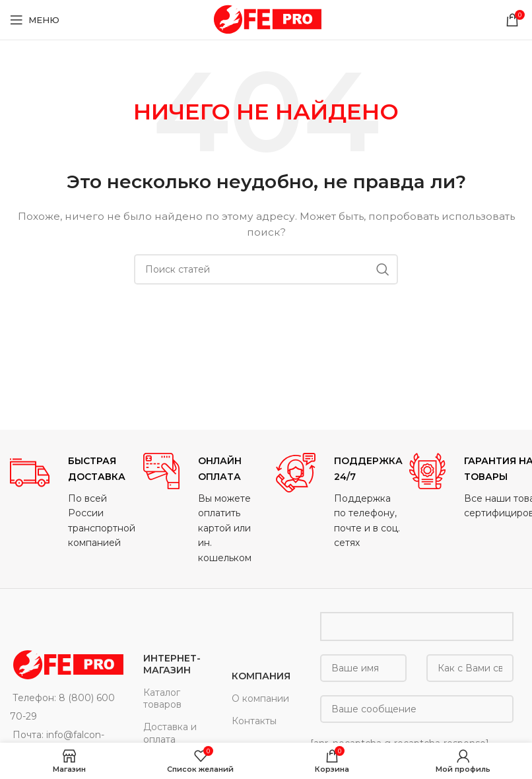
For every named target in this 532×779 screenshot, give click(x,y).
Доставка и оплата (170, 733)
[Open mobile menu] (35, 20)
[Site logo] (266, 19)
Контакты (254, 721)
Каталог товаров (162, 698)
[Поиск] (266, 269)
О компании (260, 698)
